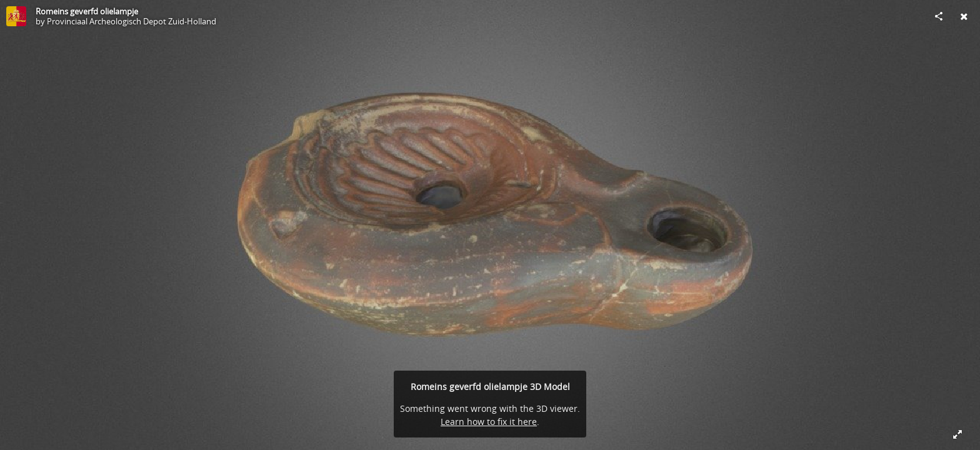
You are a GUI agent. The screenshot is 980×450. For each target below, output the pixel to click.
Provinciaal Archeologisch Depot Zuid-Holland (132, 21)
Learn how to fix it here (489, 422)
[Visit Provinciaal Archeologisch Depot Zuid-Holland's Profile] (16, 16)
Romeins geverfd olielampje (87, 11)
